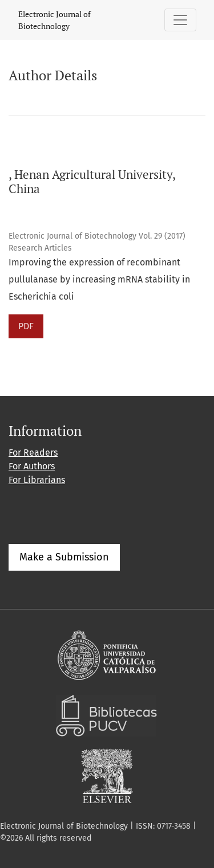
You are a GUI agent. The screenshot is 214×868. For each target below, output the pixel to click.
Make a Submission (64, 557)
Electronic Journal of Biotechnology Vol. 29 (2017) (97, 236)
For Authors (32, 466)
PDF (26, 326)
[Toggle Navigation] (180, 20)
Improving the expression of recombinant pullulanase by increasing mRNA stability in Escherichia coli (99, 279)
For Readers (33, 453)
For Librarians (37, 480)
